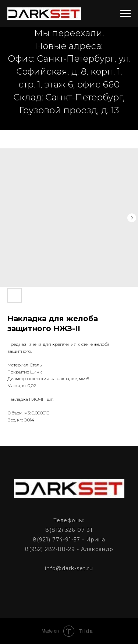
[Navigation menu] (125, 14)
